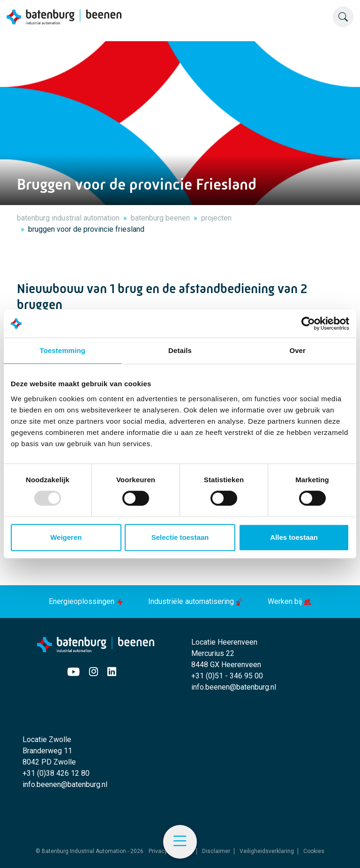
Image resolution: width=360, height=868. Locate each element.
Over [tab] (297, 350)
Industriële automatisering (197, 601)
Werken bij (289, 601)
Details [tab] (180, 350)
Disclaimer (216, 851)
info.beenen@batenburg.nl (234, 687)
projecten (216, 218)
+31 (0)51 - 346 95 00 (227, 676)
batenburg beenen (160, 218)
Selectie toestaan (180, 537)
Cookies (314, 851)
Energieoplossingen (87, 601)
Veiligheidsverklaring (267, 851)
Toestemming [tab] (63, 350)
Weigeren (66, 537)
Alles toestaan (294, 537)
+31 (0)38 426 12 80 (56, 773)
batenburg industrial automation (68, 218)
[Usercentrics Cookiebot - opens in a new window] (308, 324)
